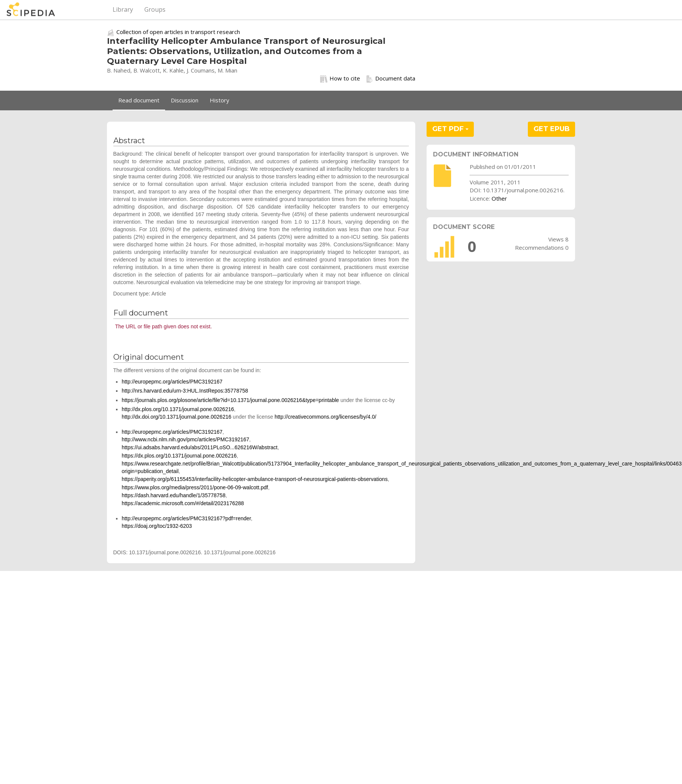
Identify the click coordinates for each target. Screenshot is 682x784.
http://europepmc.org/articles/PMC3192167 (172, 382)
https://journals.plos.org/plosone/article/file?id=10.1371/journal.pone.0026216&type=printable (230, 400)
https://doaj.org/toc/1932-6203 (157, 526)
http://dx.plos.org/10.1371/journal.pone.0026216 (178, 409)
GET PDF (450, 129)
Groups (155, 9)
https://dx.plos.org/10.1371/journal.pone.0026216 (179, 456)
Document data (390, 79)
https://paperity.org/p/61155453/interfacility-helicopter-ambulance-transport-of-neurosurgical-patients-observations (255, 479)
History (220, 100)
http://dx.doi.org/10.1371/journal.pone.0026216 (176, 417)
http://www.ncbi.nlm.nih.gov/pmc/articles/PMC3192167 (186, 439)
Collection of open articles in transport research (178, 32)
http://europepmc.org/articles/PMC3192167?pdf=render (186, 518)
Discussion (185, 100)
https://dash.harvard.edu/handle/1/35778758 (174, 495)
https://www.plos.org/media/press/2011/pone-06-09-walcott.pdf (195, 487)
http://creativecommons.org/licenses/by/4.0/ (326, 417)
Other (499, 198)
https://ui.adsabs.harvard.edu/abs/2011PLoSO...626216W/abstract (199, 447)
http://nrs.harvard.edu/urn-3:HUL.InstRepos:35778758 (185, 391)
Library (123, 9)
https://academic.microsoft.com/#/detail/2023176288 (183, 503)
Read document (139, 100)
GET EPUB (552, 129)
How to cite (340, 79)
